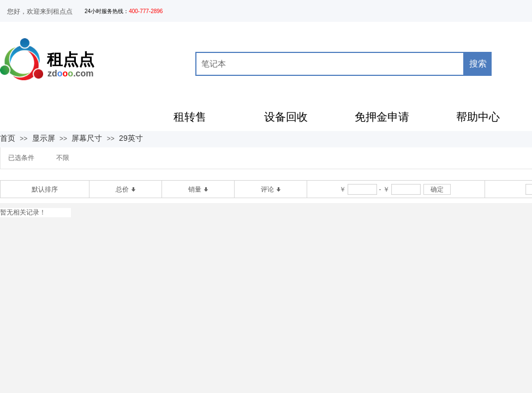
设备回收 (286, 117)
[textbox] (330, 64)
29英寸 (131, 138)
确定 (437, 189)
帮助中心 (478, 117)
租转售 (190, 117)
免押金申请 (382, 117)
